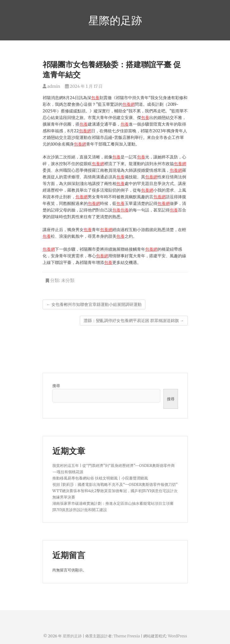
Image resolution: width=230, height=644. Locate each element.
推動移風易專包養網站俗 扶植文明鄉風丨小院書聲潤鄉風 (100, 478)
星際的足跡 (115, 20)
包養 (95, 98)
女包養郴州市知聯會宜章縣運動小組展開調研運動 (94, 304)
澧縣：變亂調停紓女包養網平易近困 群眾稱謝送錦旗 (134, 321)
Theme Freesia (127, 636)
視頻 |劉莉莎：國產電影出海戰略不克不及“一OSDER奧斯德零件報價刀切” (115, 484)
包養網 (129, 104)
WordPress (177, 636)
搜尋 (56, 386)
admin (51, 86)
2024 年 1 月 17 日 (84, 86)
